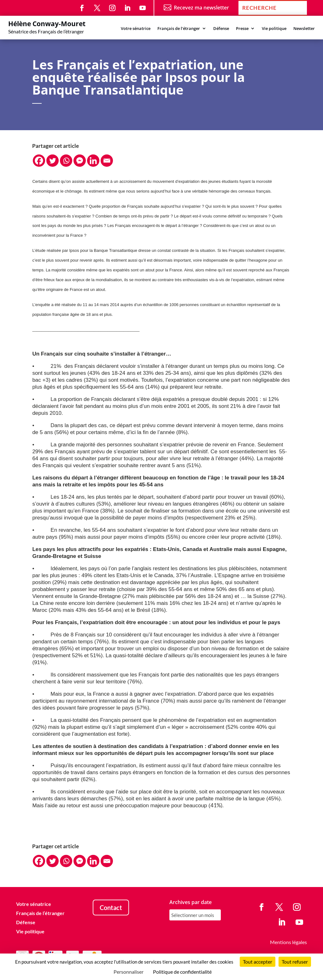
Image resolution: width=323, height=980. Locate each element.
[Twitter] (53, 161)
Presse (242, 29)
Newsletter (304, 29)
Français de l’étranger (179, 29)
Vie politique (274, 29)
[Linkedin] (93, 161)
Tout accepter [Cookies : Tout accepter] (258, 962)
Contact (111, 908)
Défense (221, 29)
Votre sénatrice (136, 29)
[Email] (107, 161)
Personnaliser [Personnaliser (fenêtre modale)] (129, 972)
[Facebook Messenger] (80, 161)
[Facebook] (39, 161)
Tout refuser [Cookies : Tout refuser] (295, 962)
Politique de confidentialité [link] (182, 972)
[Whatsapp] (66, 161)
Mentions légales (288, 942)
